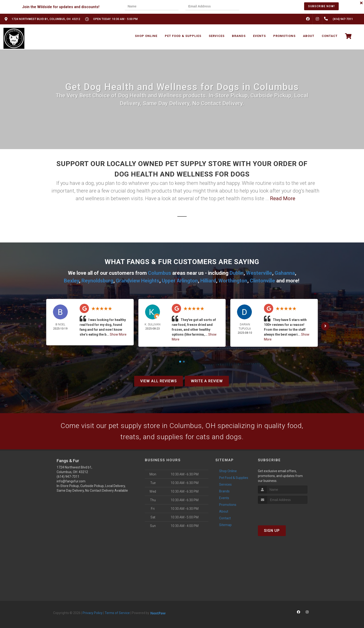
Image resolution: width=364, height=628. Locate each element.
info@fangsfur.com (71, 481)
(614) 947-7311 (68, 477)
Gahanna (285, 273)
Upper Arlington (180, 281)
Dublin (237, 273)
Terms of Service (117, 613)
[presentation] (262, 7)
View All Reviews (159, 381)
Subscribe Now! (321, 6)
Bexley (71, 281)
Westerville (259, 273)
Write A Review (207, 381)
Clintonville (262, 281)
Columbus (159, 273)
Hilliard (208, 281)
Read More (283, 198)
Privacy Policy (93, 613)
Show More (118, 334)
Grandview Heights (138, 281)
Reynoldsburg (97, 281)
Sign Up (272, 531)
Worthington (233, 281)
